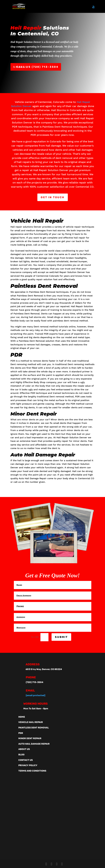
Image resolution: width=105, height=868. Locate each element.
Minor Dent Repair (30, 738)
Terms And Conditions (32, 771)
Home (22, 717)
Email (30, 691)
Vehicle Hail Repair (31, 722)
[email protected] (36, 695)
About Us (24, 749)
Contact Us (26, 760)
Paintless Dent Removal (34, 728)
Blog (21, 755)
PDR (21, 733)
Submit (61, 637)
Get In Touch (53, 197)
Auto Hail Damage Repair (34, 744)
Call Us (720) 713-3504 (37, 67)
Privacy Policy (28, 765)
